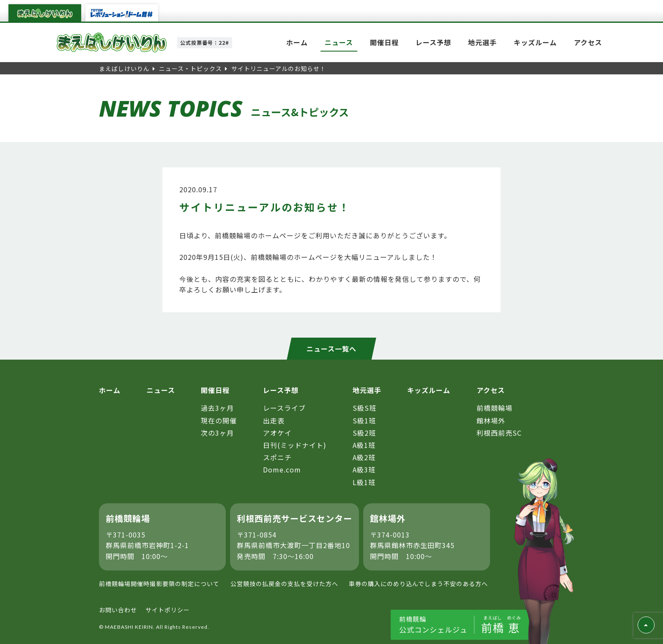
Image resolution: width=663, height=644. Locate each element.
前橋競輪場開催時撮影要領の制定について (159, 584)
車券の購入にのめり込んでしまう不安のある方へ (418, 584)
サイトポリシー (168, 610)
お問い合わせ (118, 610)
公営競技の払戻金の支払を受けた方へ (284, 584)
